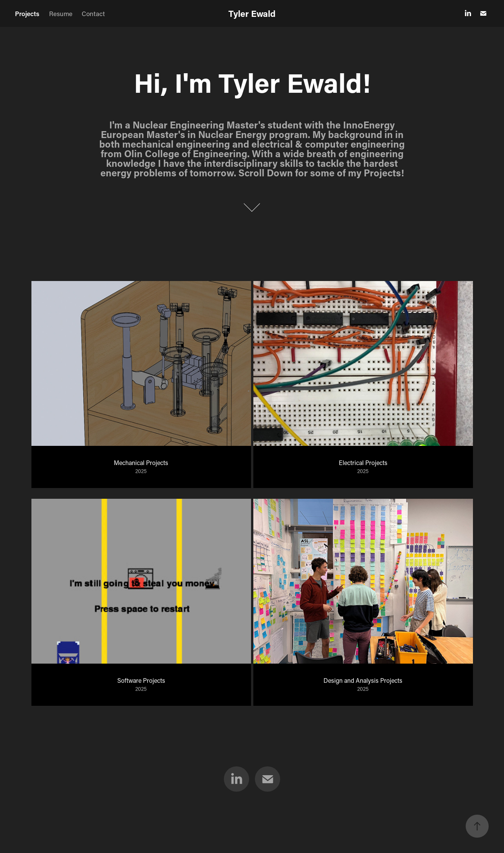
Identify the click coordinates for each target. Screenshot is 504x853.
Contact (93, 13)
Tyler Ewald (252, 13)
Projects (27, 13)
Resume (61, 13)
